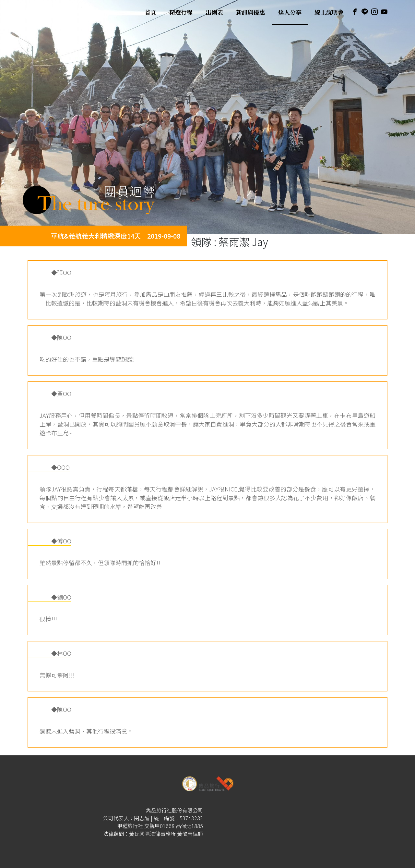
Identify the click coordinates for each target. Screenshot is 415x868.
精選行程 (181, 12)
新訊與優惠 (251, 12)
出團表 (214, 12)
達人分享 (290, 12)
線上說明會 (329, 12)
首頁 (150, 12)
